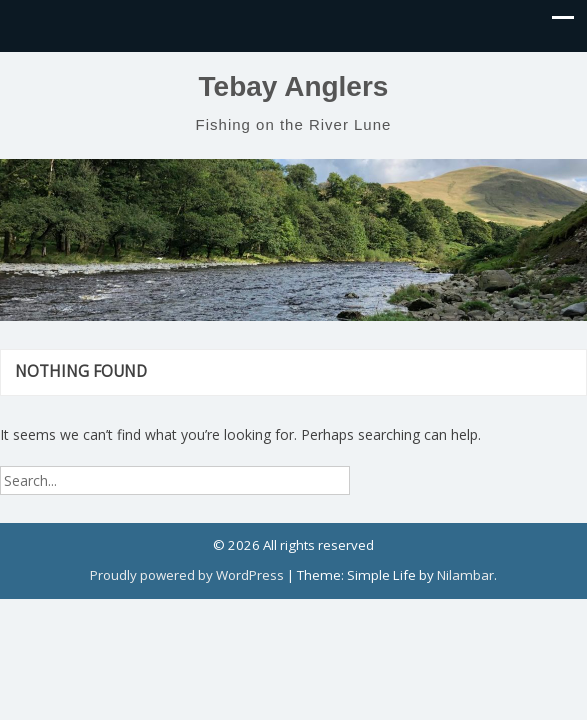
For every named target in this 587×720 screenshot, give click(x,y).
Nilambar (465, 575)
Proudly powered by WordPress (187, 575)
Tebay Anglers (294, 86)
